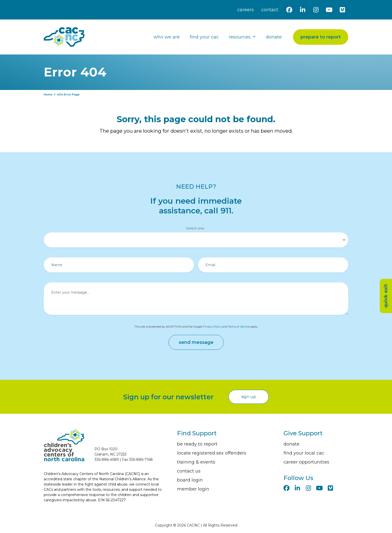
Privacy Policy (212, 327)
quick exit (386, 296)
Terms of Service (239, 327)
